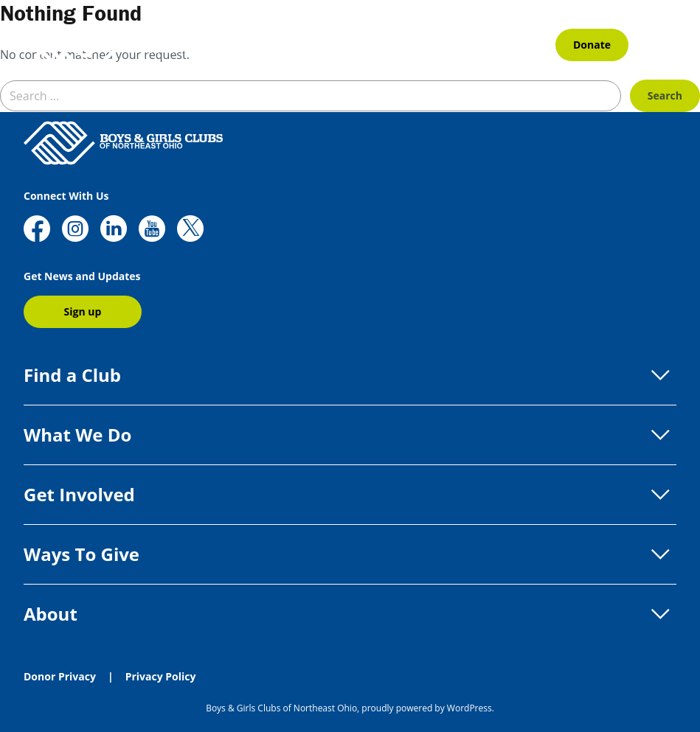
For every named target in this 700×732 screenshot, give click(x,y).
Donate (592, 45)
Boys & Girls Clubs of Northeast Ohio (281, 708)
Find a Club (350, 375)
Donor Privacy (60, 676)
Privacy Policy (161, 676)
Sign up (83, 311)
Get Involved (350, 495)
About (350, 614)
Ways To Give (350, 554)
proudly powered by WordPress (426, 708)
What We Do (350, 435)
